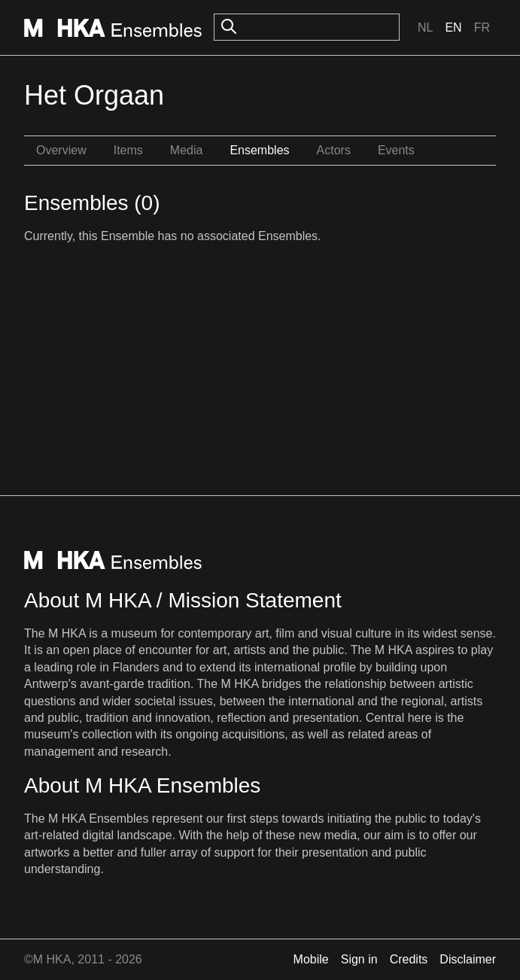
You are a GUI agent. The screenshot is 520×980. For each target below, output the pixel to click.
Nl (425, 27)
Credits (409, 959)
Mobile (311, 959)
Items (128, 150)
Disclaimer (468, 959)
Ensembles (259, 150)
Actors (334, 150)
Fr (482, 27)
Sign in (359, 959)
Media (187, 150)
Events (396, 150)
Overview (61, 150)
